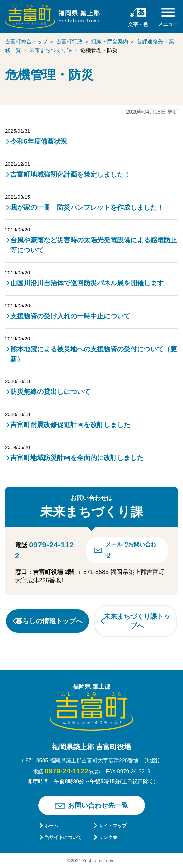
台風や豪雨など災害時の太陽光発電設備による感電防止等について (94, 245)
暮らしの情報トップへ (49, 621)
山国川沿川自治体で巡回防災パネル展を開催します (87, 283)
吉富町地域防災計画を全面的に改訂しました (77, 458)
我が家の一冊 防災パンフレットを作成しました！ (87, 207)
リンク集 (108, 837)
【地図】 (152, 760)
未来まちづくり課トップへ (137, 621)
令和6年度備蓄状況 (39, 141)
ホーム (51, 826)
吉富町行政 (69, 41)
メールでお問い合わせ (131, 550)
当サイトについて (63, 837)
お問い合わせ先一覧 (98, 805)
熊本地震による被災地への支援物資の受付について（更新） (94, 354)
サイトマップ (113, 826)
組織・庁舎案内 (110, 41)
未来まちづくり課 (51, 50)
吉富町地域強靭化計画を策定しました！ (70, 174)
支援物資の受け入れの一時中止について (70, 316)
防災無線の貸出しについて (50, 392)
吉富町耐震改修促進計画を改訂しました (70, 425)
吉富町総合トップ (26, 41)
